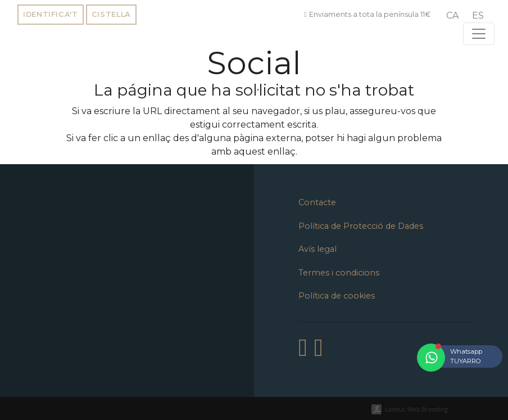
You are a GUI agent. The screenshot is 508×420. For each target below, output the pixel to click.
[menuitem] (452, 16)
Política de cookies (337, 296)
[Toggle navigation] (479, 34)
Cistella (111, 14)
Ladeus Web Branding (416, 409)
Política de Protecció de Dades (361, 226)
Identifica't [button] (51, 14)
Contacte (317, 202)
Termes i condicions (339, 273)
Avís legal (317, 249)
